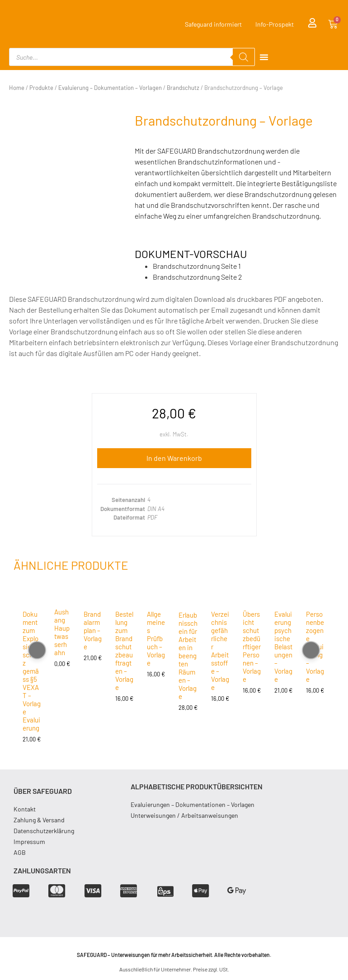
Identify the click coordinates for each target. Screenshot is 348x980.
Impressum (29, 842)
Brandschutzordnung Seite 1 (197, 266)
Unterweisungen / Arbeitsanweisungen (184, 815)
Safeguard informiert (213, 24)
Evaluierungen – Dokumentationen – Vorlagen (193, 804)
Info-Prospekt (275, 24)
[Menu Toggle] (264, 57)
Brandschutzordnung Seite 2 (197, 277)
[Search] (244, 57)
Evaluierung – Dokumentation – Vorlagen (110, 88)
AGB (20, 852)
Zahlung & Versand (39, 820)
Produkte (41, 88)
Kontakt (25, 809)
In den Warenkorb (174, 458)
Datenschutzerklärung (44, 831)
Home (17, 88)
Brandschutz (183, 88)
